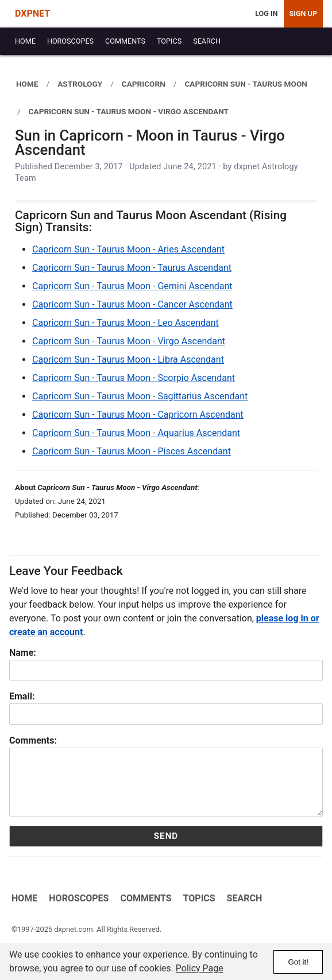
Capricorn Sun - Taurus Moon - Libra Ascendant (128, 359)
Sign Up (303, 13)
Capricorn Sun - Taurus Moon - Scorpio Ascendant (134, 378)
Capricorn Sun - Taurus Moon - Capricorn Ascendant (138, 415)
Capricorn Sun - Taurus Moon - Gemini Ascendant (132, 286)
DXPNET (32, 13)
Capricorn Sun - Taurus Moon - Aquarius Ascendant (136, 433)
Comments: (33, 740)
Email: (22, 696)
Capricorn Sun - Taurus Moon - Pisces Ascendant (132, 451)
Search (244, 898)
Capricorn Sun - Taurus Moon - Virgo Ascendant (129, 341)
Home (24, 898)
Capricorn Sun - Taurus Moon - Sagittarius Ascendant (140, 396)
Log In (266, 13)
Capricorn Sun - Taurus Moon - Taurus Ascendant (132, 268)
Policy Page (200, 968)
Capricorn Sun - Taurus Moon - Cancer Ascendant (132, 304)
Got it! (298, 962)
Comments (146, 898)
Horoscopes (79, 898)
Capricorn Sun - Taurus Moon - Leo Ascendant (126, 323)
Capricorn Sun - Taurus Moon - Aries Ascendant (128, 249)
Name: (23, 653)
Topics (199, 898)
